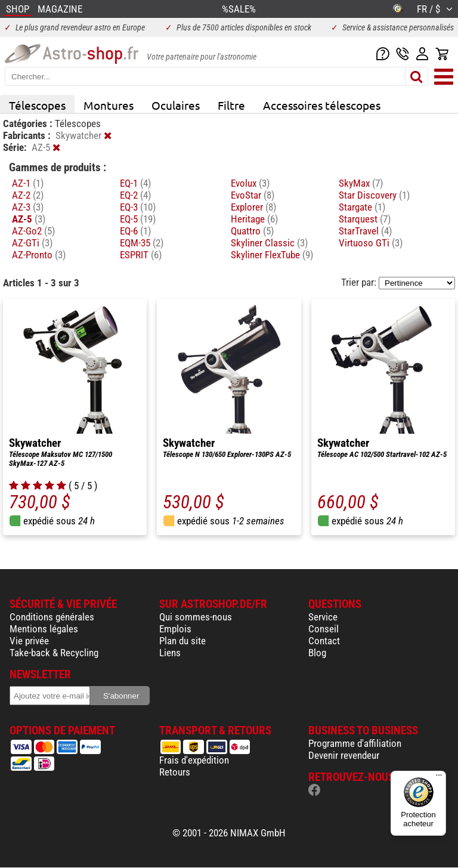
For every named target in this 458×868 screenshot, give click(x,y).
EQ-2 (135, 195)
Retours (175, 772)
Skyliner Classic (269, 243)
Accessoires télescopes (322, 105)
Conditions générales (52, 617)
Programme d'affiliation (355, 743)
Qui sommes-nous (196, 617)
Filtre (231, 105)
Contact (324, 641)
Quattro (252, 231)
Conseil (324, 629)
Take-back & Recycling (54, 653)
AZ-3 (28, 207)
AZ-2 (28, 195)
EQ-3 (138, 207)
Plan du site (182, 641)
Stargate (362, 207)
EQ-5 (138, 219)
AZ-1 (28, 183)
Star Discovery (374, 195)
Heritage (254, 219)
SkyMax (361, 183)
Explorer (253, 207)
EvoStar (253, 195)
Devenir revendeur (344, 755)
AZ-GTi (32, 243)
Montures (109, 105)
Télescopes (37, 105)
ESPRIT (141, 255)
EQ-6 (135, 231)
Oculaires (176, 105)
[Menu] (439, 778)
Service (323, 617)
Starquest (365, 219)
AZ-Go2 (33, 231)
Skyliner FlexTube (272, 255)
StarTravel (365, 231)
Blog (317, 653)
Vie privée (29, 641)
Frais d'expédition (194, 760)
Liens (170, 653)
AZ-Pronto (39, 255)
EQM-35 (142, 243)
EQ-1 (135, 183)
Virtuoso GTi (371, 243)
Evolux (250, 183)
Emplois (175, 629)
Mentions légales (44, 629)
